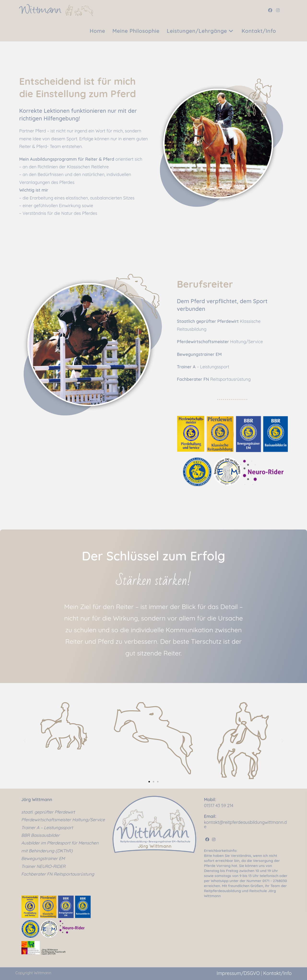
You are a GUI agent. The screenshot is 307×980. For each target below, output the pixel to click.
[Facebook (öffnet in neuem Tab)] (270, 10)
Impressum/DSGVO (238, 973)
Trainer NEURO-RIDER (43, 866)
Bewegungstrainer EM (43, 858)
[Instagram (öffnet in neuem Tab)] (278, 10)
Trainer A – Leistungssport (47, 828)
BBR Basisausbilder (41, 835)
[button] (25, 741)
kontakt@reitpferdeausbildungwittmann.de (245, 824)
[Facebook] (207, 840)
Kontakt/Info (277, 973)
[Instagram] (214, 840)
